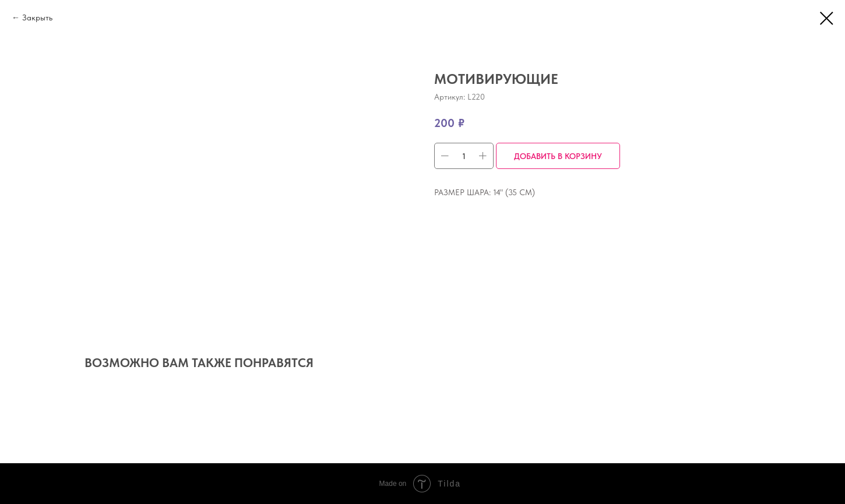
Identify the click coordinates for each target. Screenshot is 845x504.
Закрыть (37, 17)
